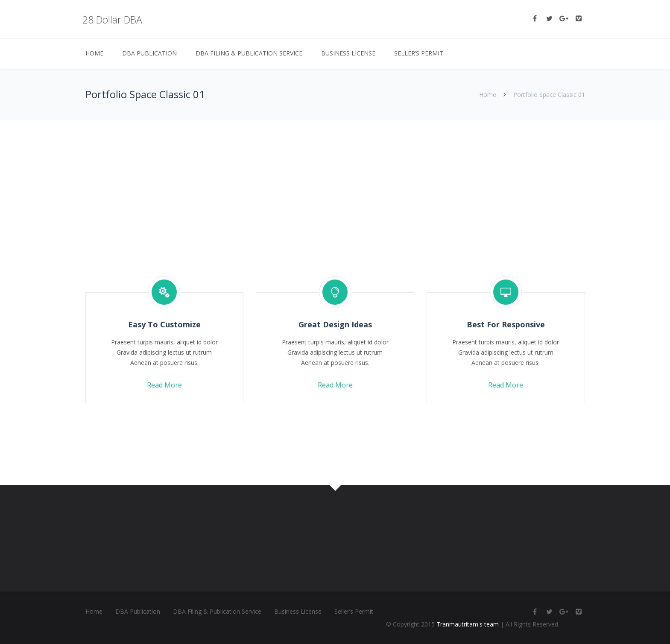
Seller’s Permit (419, 53)
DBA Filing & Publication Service (249, 53)
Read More (164, 385)
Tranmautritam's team (468, 624)
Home (94, 53)
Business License (348, 53)
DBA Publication (149, 53)
